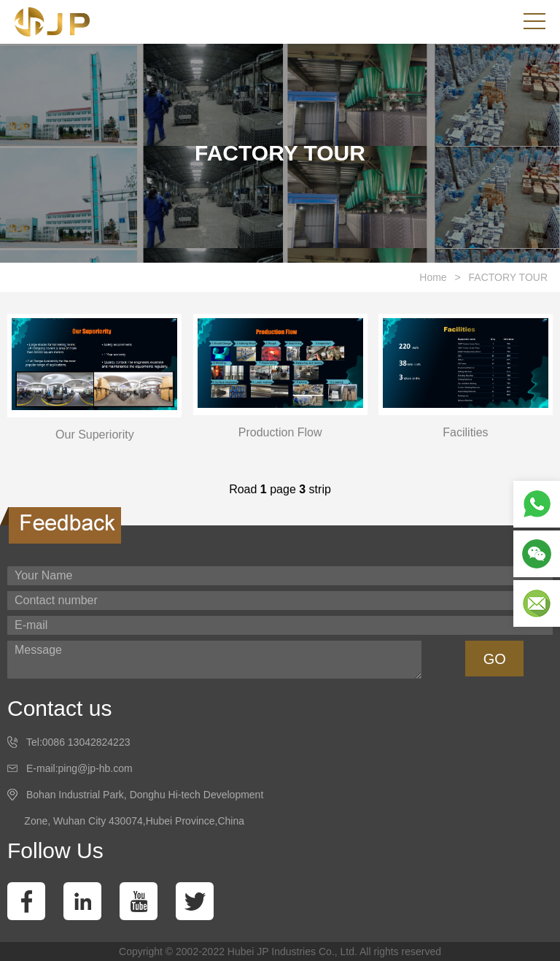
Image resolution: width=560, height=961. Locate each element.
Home (433, 277)
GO (495, 659)
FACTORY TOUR (508, 277)
